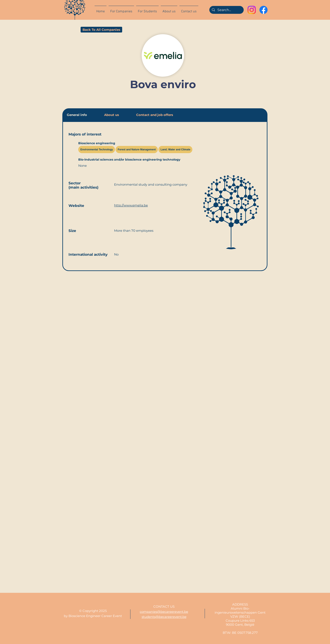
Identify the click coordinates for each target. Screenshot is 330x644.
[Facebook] (264, 10)
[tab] (77, 115)
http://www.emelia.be (131, 205)
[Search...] (226, 10)
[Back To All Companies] (101, 30)
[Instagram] (252, 10)
